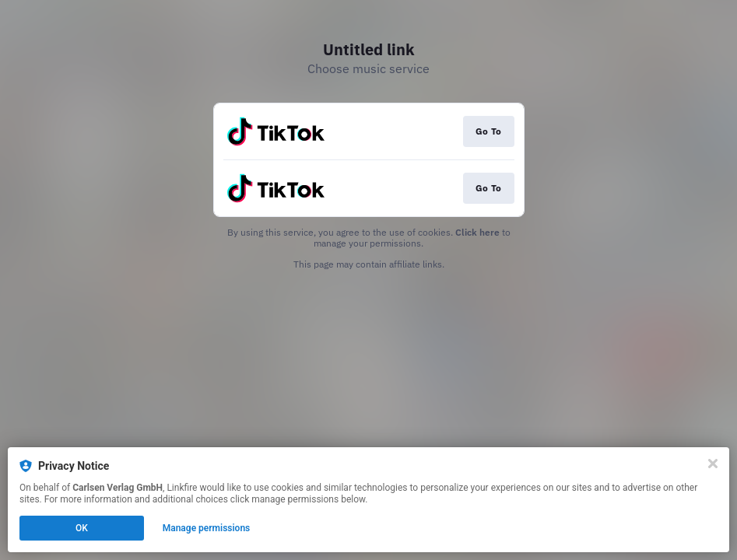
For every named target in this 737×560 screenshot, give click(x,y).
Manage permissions (207, 528)
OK (82, 528)
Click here (477, 232)
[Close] (713, 464)
